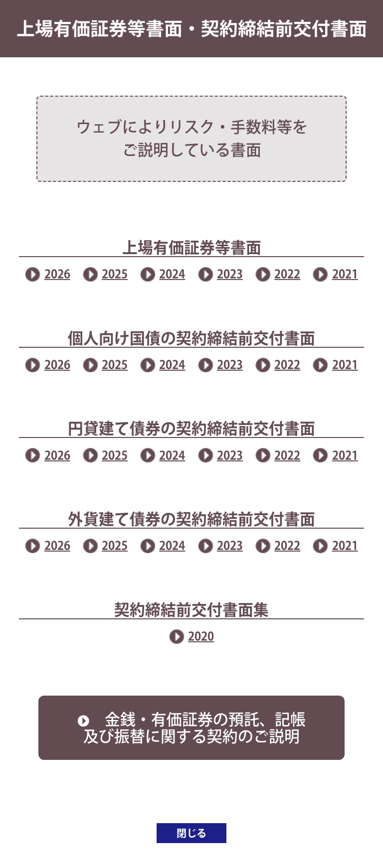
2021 (345, 274)
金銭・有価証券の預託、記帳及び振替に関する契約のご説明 (191, 728)
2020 (201, 636)
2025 (115, 274)
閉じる (191, 833)
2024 (172, 274)
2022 (287, 274)
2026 (57, 274)
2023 (230, 274)
